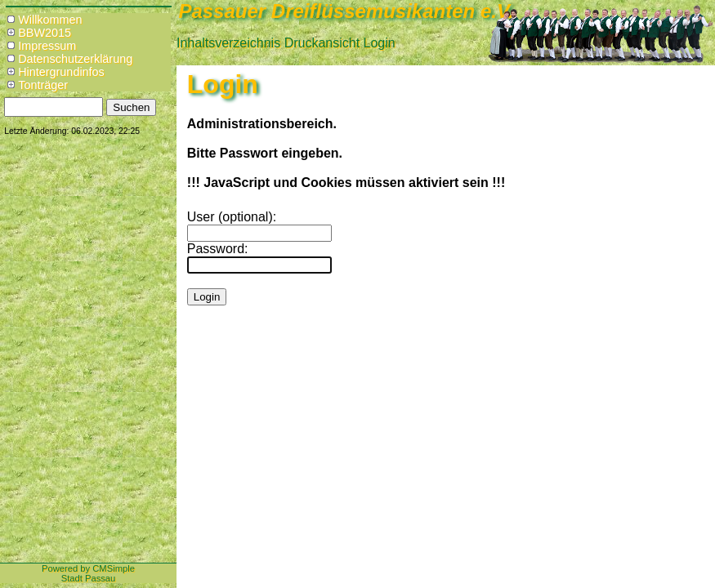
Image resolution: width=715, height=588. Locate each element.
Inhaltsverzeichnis (228, 43)
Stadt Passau (89, 578)
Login (380, 43)
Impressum (47, 46)
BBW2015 (45, 33)
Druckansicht (322, 43)
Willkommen (50, 20)
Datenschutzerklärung (75, 59)
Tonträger (43, 85)
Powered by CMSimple (88, 568)
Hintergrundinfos (61, 72)
